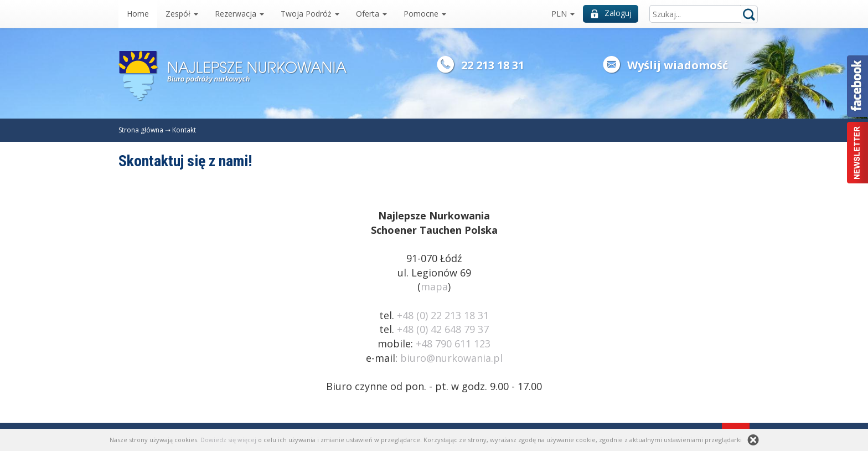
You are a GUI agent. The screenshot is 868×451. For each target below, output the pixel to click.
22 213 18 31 (493, 65)
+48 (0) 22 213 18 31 (443, 315)
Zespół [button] (182, 14)
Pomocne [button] (425, 14)
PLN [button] (563, 14)
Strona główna (141, 130)
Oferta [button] (371, 14)
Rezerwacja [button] (239, 14)
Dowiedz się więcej (228, 440)
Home (138, 14)
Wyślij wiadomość (678, 65)
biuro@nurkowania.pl (451, 358)
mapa (434, 286)
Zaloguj (611, 13)
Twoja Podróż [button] (310, 14)
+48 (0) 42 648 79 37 (443, 329)
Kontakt (184, 130)
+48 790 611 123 (453, 344)
